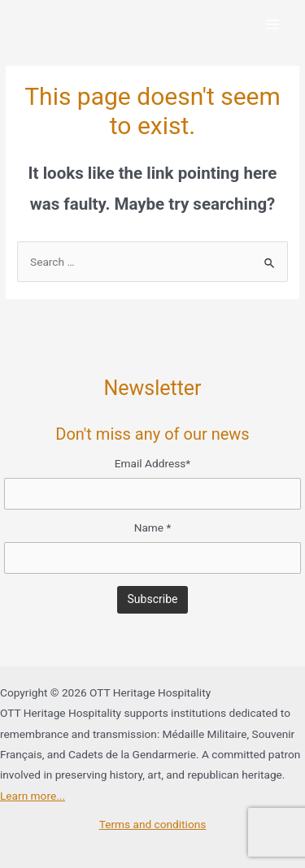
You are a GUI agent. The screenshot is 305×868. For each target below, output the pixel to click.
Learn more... (33, 796)
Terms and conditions (153, 824)
